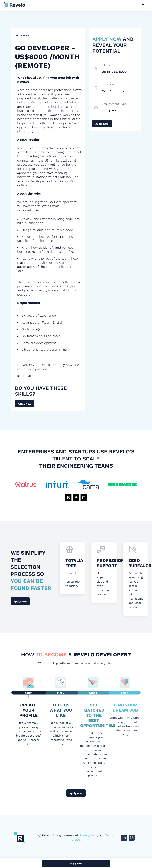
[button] (143, 5)
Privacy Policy (89, 835)
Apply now (25, 404)
